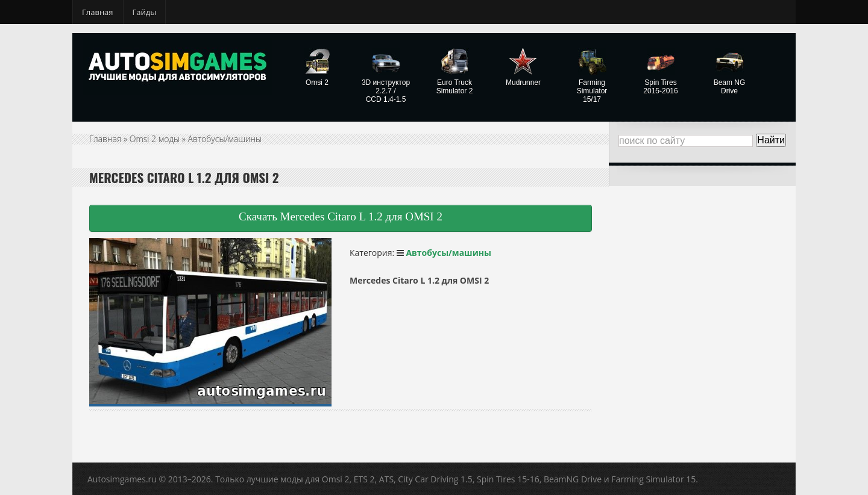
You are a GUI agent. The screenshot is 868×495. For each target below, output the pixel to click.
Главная (98, 12)
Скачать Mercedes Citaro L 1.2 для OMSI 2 (341, 216)
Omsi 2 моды (155, 139)
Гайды (145, 12)
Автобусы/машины (225, 139)
